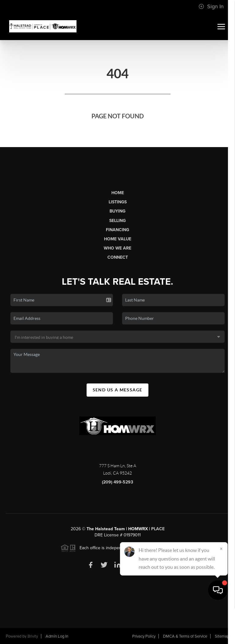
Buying (117, 211)
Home (118, 193)
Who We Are (117, 248)
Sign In (211, 6)
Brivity (33, 636)
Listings (118, 202)
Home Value (118, 239)
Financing (117, 230)
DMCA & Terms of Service (185, 636)
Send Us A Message (118, 390)
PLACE (158, 529)
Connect (118, 257)
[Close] (221, 585)
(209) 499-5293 (117, 482)
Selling (117, 221)
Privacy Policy (144, 636)
